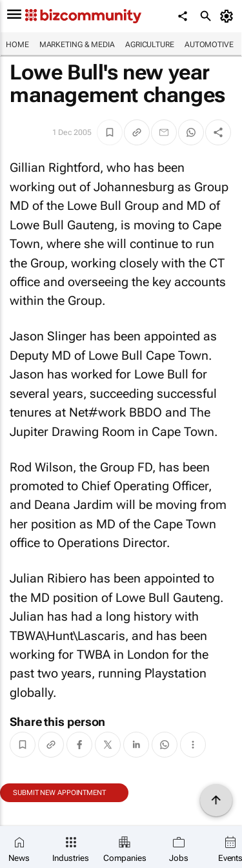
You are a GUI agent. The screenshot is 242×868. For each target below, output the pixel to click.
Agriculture (150, 45)
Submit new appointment (59, 793)
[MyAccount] (229, 16)
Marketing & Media (77, 45)
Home (17, 45)
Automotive (209, 45)
